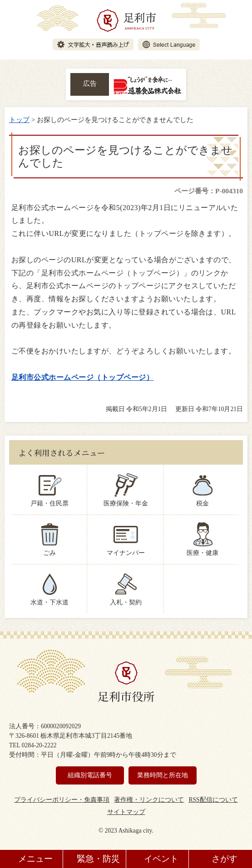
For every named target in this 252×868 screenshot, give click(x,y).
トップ (19, 120)
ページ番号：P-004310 (209, 191)
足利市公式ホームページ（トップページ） (82, 377)
